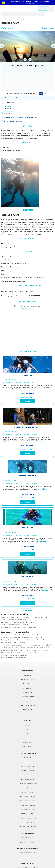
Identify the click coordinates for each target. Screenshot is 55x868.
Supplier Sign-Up (27, 838)
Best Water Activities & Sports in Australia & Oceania (19, 627)
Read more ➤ (44, 389)
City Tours (28, 788)
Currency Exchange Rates (28, 705)
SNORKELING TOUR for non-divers (27, 427)
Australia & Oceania (18, 19)
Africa (27, 734)
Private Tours (27, 758)
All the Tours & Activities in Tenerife (13, 635)
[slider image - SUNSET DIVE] (27, 52)
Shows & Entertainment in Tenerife (13, 650)
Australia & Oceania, (11, 117)
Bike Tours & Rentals (27, 814)
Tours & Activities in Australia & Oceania (15, 625)
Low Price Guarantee (28, 697)
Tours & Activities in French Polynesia (14, 620)
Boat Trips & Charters (28, 771)
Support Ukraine (32, 1)
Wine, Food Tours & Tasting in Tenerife (14, 655)
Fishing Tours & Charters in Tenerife (13, 642)
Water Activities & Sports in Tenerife (37, 640)
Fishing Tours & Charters (27, 779)
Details (27, 401)
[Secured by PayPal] (43, 94)
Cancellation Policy (27, 692)
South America (27, 742)
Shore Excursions (27, 762)
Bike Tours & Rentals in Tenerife (12, 653)
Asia (27, 729)
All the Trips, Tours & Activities (27, 827)
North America (27, 747)
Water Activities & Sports (13, 121)
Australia (28, 738)
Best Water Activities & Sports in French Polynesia (18, 622)
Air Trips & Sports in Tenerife (40, 645)
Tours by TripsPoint (6, 19)
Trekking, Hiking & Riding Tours (28, 784)
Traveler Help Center (28, 679)
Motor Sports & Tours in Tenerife (37, 650)
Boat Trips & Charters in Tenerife (12, 640)
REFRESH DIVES (27, 577)
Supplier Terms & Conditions (27, 842)
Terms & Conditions (28, 701)
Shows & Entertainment (27, 805)
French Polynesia (29, 19)
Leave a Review (8, 28)
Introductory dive (27, 476)
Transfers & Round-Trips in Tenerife (13, 648)
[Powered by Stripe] (21, 94)
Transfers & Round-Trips (28, 797)
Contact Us (28, 675)
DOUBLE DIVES (27, 528)
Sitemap (28, 714)
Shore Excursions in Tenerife (11, 637)
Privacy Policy (27, 684)
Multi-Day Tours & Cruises (28, 822)
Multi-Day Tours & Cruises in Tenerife (14, 658)
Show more (28, 610)
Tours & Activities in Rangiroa (11, 617)
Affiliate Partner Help (27, 857)
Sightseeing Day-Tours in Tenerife (33, 637)
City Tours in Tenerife (31, 653)
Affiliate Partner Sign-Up (28, 853)
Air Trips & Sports (28, 792)
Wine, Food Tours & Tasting (27, 818)
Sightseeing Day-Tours (27, 766)
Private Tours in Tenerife (35, 635)
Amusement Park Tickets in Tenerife (39, 648)
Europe (28, 725)
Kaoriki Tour (27, 375)
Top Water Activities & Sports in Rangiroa (36, 617)
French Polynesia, (25, 117)
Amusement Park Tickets (27, 801)
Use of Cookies (27, 688)
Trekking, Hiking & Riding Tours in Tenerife (15, 645)
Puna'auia (34, 382)
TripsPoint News (27, 710)
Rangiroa (37, 19)
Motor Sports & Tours (28, 809)
